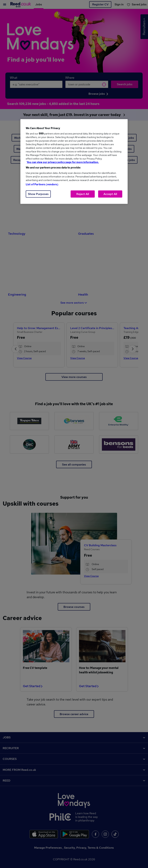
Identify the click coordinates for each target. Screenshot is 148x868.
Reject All (83, 194)
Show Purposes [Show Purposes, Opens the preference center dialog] (38, 194)
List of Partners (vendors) (42, 184)
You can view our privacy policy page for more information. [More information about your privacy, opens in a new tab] (63, 162)
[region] (74, 162)
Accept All (110, 194)
